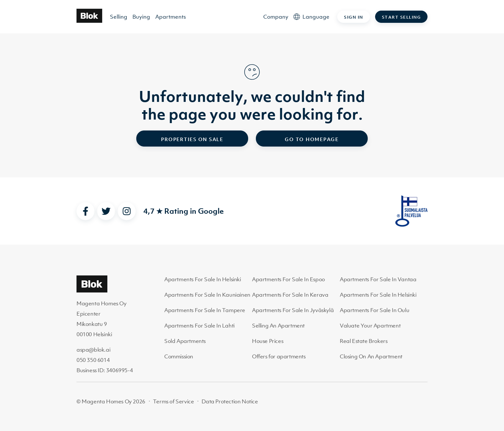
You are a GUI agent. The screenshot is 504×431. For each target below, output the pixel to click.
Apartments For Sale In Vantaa (378, 279)
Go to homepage (312, 139)
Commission (179, 356)
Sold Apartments (185, 341)
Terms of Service (174, 401)
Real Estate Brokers (364, 341)
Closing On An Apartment (371, 356)
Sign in (354, 17)
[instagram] (127, 211)
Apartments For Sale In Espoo (288, 279)
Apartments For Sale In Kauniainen (207, 295)
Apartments (171, 17)
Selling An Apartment (278, 326)
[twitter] (106, 211)
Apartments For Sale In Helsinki (203, 279)
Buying (141, 17)
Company (276, 17)
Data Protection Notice (230, 401)
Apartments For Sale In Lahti (199, 326)
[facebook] (85, 211)
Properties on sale (192, 139)
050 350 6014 (93, 360)
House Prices (268, 341)
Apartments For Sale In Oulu (374, 310)
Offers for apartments (279, 356)
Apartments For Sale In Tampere (205, 310)
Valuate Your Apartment (370, 326)
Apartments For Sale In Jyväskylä (293, 310)
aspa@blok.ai (93, 350)
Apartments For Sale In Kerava (290, 295)
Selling (119, 17)
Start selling (401, 17)
